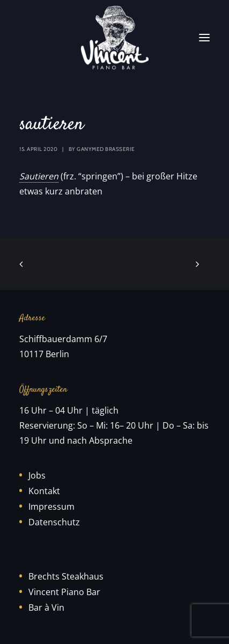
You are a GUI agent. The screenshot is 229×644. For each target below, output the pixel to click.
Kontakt (44, 491)
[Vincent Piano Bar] (115, 38)
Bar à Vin (46, 607)
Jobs (37, 475)
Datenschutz (54, 522)
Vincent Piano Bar (64, 592)
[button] (204, 38)
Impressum (51, 506)
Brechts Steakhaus (66, 576)
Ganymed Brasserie (106, 149)
